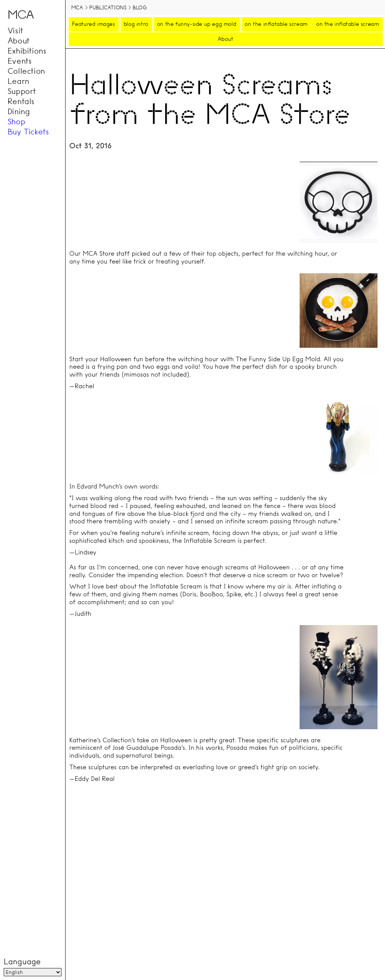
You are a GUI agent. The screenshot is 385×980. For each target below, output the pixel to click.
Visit (15, 31)
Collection (26, 71)
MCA (77, 7)
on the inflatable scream (276, 24)
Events (20, 61)
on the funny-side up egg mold (196, 24)
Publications (108, 7)
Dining (19, 112)
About (19, 41)
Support (22, 91)
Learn (18, 81)
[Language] (33, 972)
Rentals (21, 101)
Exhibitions (27, 51)
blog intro (136, 24)
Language (22, 962)
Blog (140, 7)
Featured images (93, 24)
